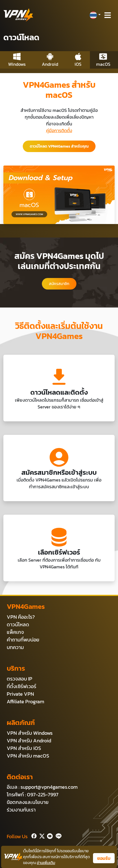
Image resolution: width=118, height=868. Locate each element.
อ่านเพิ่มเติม (46, 863)
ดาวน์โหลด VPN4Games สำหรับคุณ (59, 146)
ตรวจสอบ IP (20, 679)
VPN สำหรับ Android (29, 741)
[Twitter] (41, 835)
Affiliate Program (25, 701)
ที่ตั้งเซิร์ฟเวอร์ (21, 686)
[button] (95, 15)
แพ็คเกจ (15, 632)
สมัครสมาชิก (59, 284)
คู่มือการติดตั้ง (59, 130)
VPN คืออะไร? (21, 617)
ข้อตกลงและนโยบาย (28, 802)
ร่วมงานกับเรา (21, 810)
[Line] (57, 835)
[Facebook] (33, 835)
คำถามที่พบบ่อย (23, 640)
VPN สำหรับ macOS (28, 756)
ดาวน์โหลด (18, 624)
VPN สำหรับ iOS (24, 748)
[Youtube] (49, 835)
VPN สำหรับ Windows (30, 733)
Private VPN (20, 694)
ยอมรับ (104, 858)
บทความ (15, 647)
